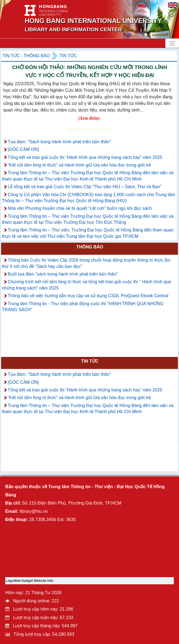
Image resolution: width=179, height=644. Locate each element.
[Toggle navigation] (172, 43)
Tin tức (68, 56)
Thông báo (90, 247)
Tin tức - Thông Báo (26, 56)
